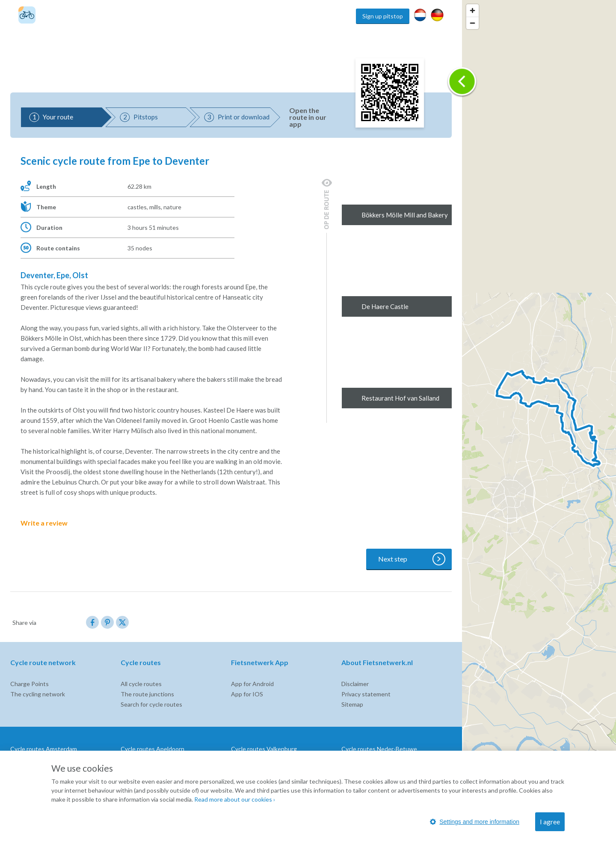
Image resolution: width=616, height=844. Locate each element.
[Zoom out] (472, 23)
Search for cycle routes (151, 704)
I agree (550, 822)
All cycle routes (141, 684)
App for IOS (247, 694)
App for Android (252, 684)
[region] (539, 422)
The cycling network (38, 694)
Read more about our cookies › (235, 799)
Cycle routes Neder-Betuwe (379, 749)
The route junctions (147, 694)
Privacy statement (366, 694)
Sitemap (352, 704)
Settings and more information (475, 822)
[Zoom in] (472, 10)
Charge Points (30, 684)
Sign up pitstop (383, 16)
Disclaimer (355, 684)
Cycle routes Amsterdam (44, 749)
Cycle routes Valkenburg (264, 749)
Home (344, 16)
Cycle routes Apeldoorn (153, 749)
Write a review (50, 523)
